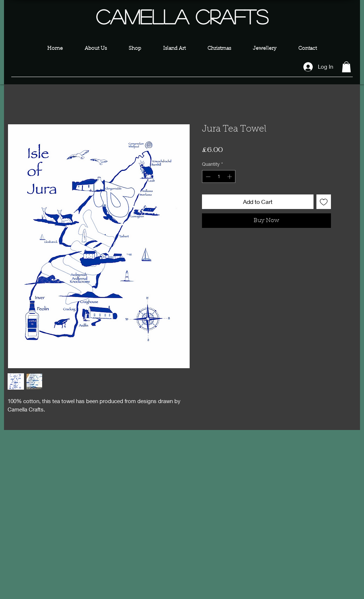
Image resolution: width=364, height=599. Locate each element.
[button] (346, 67)
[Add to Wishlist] (324, 202)
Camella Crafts (182, 16)
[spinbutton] (219, 177)
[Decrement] (207, 177)
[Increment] (230, 177)
